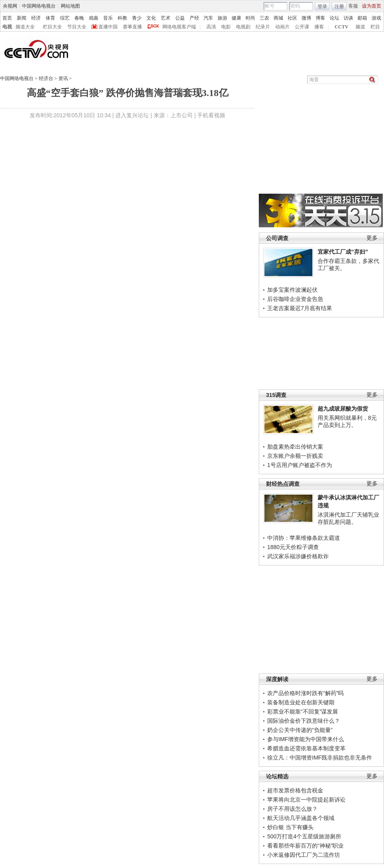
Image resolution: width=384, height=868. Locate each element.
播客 (319, 27)
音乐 (108, 18)
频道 (360, 27)
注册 (339, 6)
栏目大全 (52, 27)
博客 (320, 18)
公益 (180, 18)
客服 (353, 6)
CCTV (342, 27)
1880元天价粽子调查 (293, 547)
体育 (50, 18)
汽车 (208, 18)
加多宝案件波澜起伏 (292, 290)
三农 (264, 18)
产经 (194, 18)
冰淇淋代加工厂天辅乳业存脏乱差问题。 (348, 518)
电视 (7, 27)
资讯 (63, 78)
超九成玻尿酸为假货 (343, 409)
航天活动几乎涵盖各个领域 (301, 818)
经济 (36, 18)
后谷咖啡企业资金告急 (295, 299)
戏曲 (94, 18)
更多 (372, 238)
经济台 (46, 78)
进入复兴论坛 (132, 115)
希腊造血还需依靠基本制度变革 (306, 748)
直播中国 (108, 27)
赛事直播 (132, 27)
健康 (236, 18)
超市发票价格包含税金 (295, 790)
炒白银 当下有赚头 (290, 827)
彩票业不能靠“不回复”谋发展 (303, 712)
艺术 (166, 18)
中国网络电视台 (39, 6)
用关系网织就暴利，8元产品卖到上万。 (347, 421)
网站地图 (70, 6)
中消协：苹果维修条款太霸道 (304, 538)
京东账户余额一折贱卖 (295, 456)
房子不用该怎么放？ (292, 809)
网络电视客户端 (179, 27)
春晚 (79, 18)
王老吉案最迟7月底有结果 (300, 308)
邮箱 (362, 18)
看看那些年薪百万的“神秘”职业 (305, 846)
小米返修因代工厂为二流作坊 (304, 855)
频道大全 (25, 27)
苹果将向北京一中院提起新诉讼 (306, 800)
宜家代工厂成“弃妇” (343, 252)
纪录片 (263, 27)
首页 (7, 18)
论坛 (334, 18)
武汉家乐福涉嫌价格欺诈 (298, 556)
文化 (151, 18)
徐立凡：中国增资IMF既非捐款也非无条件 (320, 758)
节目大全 (77, 27)
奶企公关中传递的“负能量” (300, 730)
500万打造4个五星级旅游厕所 (304, 836)
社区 (292, 18)
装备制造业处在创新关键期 (301, 702)
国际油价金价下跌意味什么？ (304, 721)
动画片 (282, 27)
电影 (226, 27)
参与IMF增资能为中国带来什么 (306, 739)
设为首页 (372, 6)
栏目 (375, 27)
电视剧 (243, 27)
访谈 (348, 18)
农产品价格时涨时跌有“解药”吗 (305, 693)
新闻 (22, 18)
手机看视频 (211, 115)
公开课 (302, 27)
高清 (211, 27)
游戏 (376, 18)
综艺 (65, 18)
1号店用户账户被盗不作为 (300, 465)
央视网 (10, 6)
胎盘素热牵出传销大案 (295, 447)
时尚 (250, 18)
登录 (322, 6)
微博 (306, 18)
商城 (278, 18)
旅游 (222, 18)
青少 (137, 18)
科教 (122, 18)
